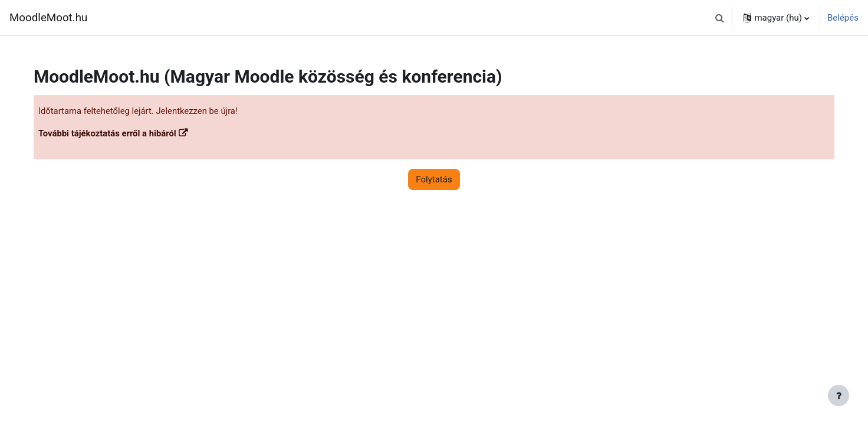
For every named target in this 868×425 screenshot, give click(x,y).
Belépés (843, 18)
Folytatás (434, 179)
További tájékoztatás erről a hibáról (116, 134)
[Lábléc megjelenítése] (839, 395)
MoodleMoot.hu (48, 18)
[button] (719, 18)
